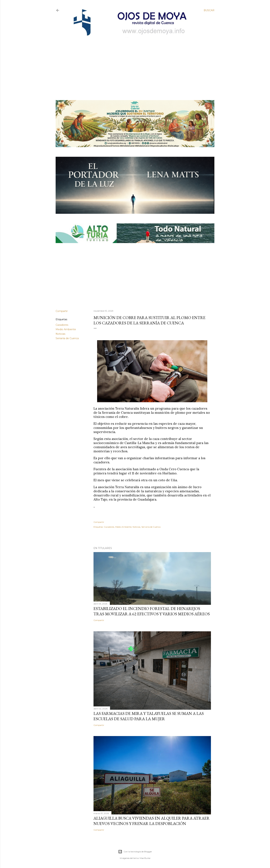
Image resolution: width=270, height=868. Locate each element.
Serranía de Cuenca (67, 338)
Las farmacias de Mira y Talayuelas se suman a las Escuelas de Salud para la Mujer (149, 716)
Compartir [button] (62, 311)
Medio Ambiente (66, 329)
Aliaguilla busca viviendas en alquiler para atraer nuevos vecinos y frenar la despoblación (152, 821)
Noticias (60, 334)
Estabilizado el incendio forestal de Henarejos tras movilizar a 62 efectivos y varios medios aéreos (152, 611)
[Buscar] (209, 10)
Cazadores (62, 325)
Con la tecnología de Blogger (135, 852)
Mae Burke (145, 858)
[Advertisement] (132, 63)
